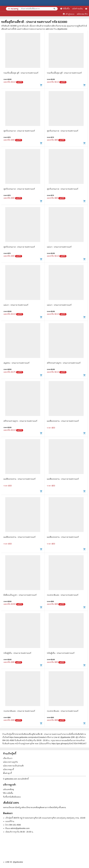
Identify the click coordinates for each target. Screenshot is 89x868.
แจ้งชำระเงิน (77, 9)
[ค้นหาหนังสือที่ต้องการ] (55, 9)
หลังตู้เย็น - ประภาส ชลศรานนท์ (17, 653)
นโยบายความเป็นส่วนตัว (13, 766)
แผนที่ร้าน (10, 821)
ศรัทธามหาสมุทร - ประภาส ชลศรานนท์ (64, 363)
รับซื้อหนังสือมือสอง (12, 797)
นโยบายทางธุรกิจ (10, 762)
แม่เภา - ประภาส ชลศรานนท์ (59, 247)
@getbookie (18, 862)
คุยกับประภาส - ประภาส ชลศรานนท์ (19, 131)
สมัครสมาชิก (82, 14)
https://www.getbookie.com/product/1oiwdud (27, 737)
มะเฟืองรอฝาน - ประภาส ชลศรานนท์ (63, 421)
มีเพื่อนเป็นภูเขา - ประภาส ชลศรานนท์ (20, 595)
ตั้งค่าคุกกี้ (7, 773)
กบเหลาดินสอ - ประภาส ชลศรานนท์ (63, 595)
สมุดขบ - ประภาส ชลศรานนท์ (16, 363)
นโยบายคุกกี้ (8, 769)
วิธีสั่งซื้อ (65, 9)
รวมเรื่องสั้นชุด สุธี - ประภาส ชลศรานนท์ (21, 73)
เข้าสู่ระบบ (69, 14)
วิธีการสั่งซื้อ (8, 793)
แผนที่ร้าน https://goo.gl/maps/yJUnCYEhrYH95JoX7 (64, 744)
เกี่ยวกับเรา (8, 758)
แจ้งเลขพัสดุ (8, 789)
